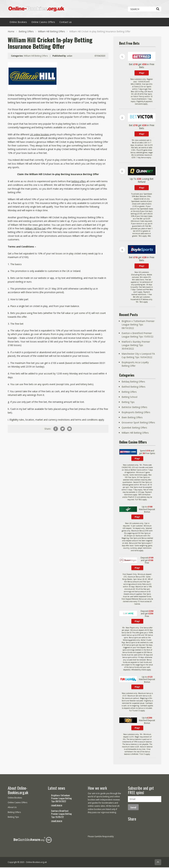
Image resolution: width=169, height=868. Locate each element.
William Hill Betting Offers (51, 33)
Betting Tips (128, 403)
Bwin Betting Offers (132, 419)
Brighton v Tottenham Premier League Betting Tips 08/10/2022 (138, 326)
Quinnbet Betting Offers (134, 429)
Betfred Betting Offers (134, 388)
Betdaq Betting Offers (133, 383)
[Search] (158, 9)
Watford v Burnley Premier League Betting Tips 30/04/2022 (136, 346)
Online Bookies (18, 23)
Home (11, 33)
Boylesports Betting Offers (136, 414)
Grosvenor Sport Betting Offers (138, 424)
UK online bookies (40, 136)
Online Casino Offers (43, 23)
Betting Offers (26, 33)
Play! (142, 74)
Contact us (66, 23)
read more (57, 806)
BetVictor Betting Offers (134, 408)
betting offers (79, 182)
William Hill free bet (35, 230)
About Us (12, 808)
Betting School (129, 398)
